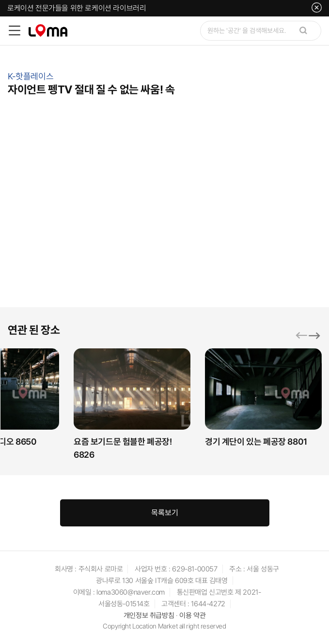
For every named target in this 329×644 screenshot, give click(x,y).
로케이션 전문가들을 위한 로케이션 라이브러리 (77, 8)
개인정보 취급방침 (149, 616)
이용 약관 (192, 616)
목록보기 (165, 513)
